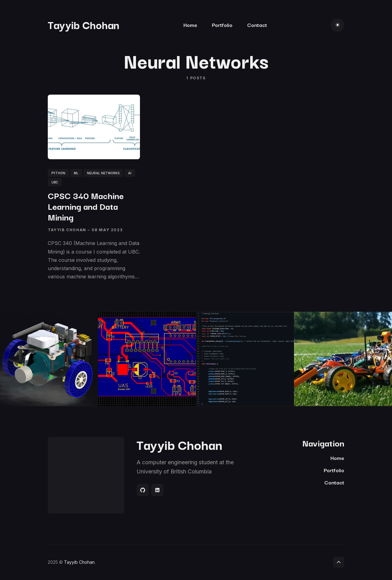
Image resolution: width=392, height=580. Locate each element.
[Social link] (143, 490)
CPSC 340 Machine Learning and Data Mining (86, 206)
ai (130, 173)
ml (76, 173)
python (58, 173)
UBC (55, 182)
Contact (257, 25)
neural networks (103, 173)
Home (190, 25)
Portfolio (222, 25)
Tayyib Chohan (84, 24)
